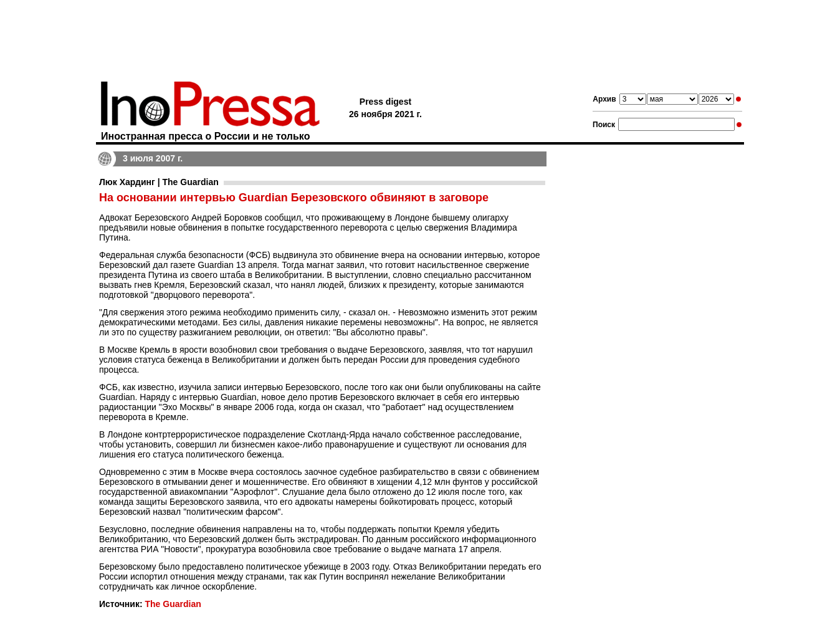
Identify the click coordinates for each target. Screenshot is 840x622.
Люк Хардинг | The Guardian (159, 182)
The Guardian (173, 604)
